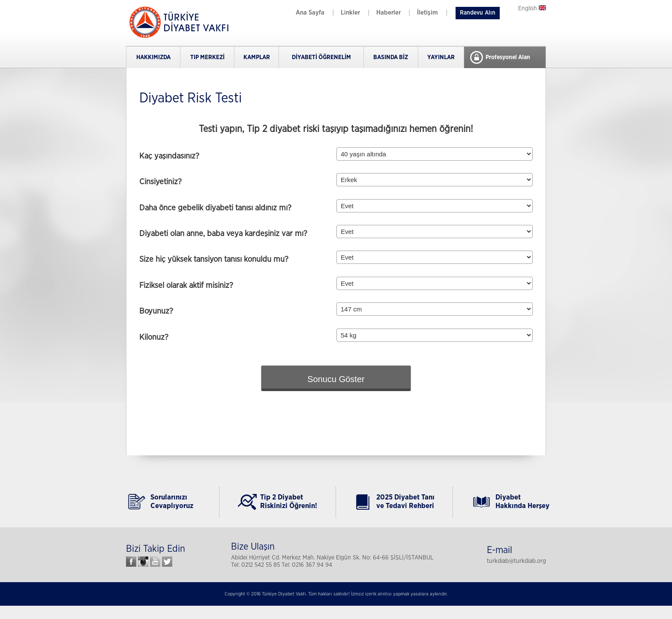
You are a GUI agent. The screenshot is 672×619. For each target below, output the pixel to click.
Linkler (350, 13)
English (532, 9)
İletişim (427, 13)
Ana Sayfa (310, 13)
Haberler (388, 13)
